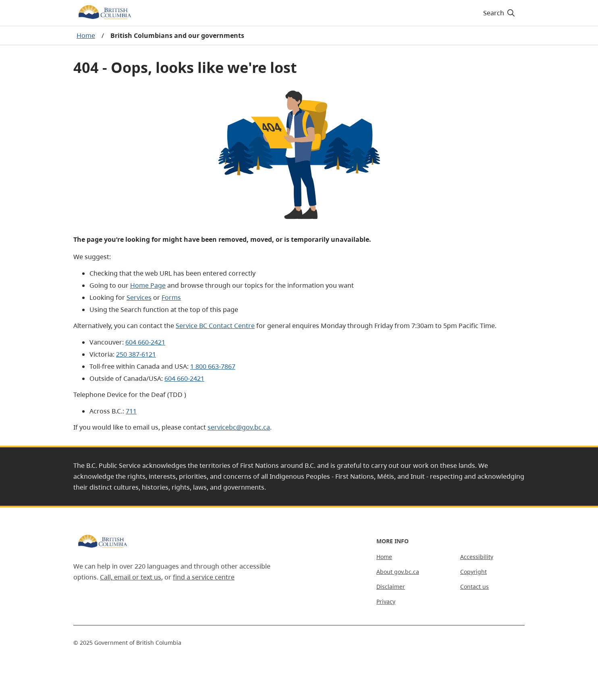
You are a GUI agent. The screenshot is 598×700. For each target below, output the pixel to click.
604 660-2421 (145, 342)
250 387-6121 (136, 354)
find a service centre (204, 577)
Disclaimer (391, 587)
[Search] (499, 13)
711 (131, 411)
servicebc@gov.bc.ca (239, 427)
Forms (171, 297)
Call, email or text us (131, 577)
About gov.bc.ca (398, 572)
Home (86, 35)
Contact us (474, 587)
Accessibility (477, 557)
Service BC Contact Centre (215, 326)
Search (499, 13)
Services (139, 297)
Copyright (473, 572)
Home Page (148, 285)
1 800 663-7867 (213, 366)
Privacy (386, 601)
